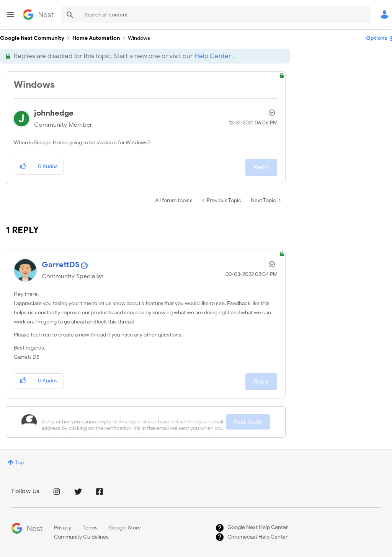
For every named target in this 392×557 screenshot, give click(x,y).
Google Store (125, 528)
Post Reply (248, 422)
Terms (90, 528)
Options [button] (376, 38)
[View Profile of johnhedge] (54, 113)
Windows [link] (139, 38)
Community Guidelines (81, 537)
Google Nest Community (38, 15)
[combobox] (216, 15)
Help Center (213, 56)
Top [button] (19, 463)
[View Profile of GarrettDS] (61, 265)
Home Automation (96, 38)
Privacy (63, 528)
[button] (23, 167)
